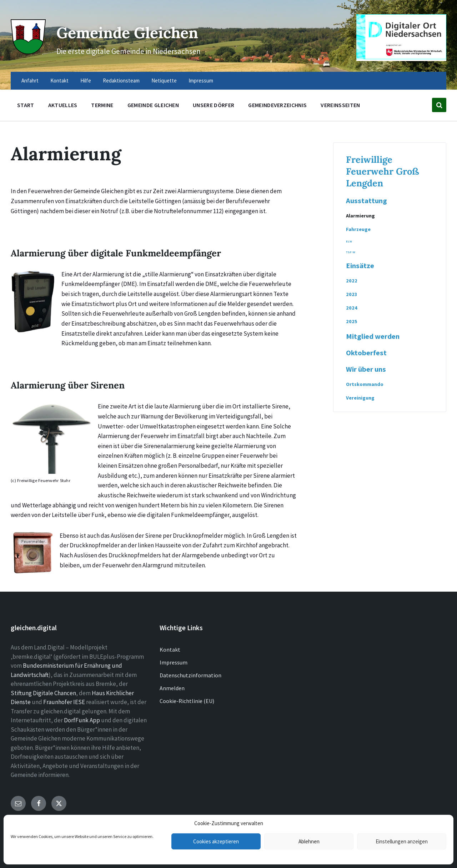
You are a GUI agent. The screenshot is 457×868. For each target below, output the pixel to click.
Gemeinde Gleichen (138, 32)
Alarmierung (360, 216)
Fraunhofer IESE (64, 702)
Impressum (174, 662)
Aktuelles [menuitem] (63, 105)
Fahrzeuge (358, 229)
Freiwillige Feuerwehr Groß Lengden (383, 171)
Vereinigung (360, 398)
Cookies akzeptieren (216, 841)
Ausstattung (366, 201)
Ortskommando (365, 384)
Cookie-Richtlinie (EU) (187, 701)
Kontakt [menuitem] (59, 81)
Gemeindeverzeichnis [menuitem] (277, 105)
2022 (352, 281)
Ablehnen (309, 841)
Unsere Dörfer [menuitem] (214, 105)
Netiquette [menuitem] (164, 81)
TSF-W (351, 252)
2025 (352, 321)
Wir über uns (366, 369)
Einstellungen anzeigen (402, 841)
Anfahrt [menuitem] (30, 81)
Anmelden (172, 688)
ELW (349, 241)
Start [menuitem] (26, 105)
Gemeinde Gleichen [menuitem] (153, 105)
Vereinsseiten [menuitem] (340, 105)
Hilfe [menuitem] (86, 81)
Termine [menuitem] (102, 105)
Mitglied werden (373, 336)
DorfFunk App (82, 720)
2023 (352, 294)
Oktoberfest (366, 353)
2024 (352, 308)
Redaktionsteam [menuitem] (121, 81)
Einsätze (360, 266)
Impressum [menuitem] (201, 81)
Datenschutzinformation (190, 675)
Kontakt (170, 649)
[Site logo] (27, 51)
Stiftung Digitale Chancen (43, 693)
